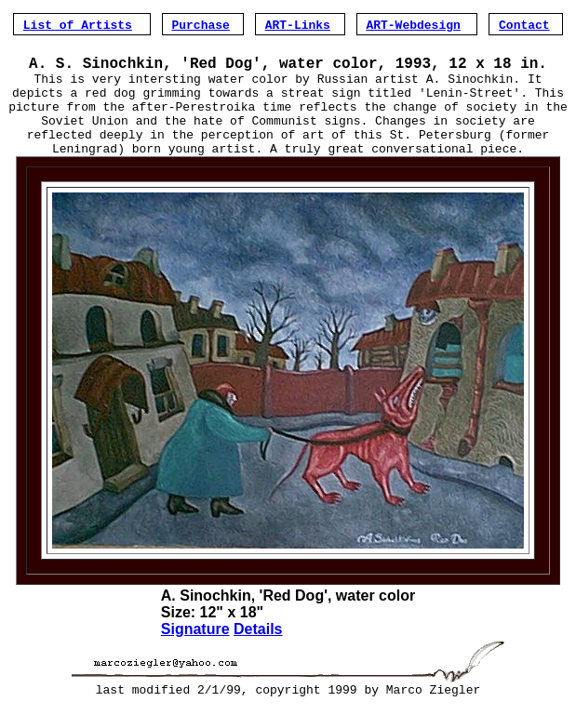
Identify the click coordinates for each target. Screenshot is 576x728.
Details (258, 649)
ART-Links (298, 24)
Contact (524, 24)
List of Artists (78, 24)
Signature (195, 649)
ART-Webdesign (413, 24)
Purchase (200, 24)
